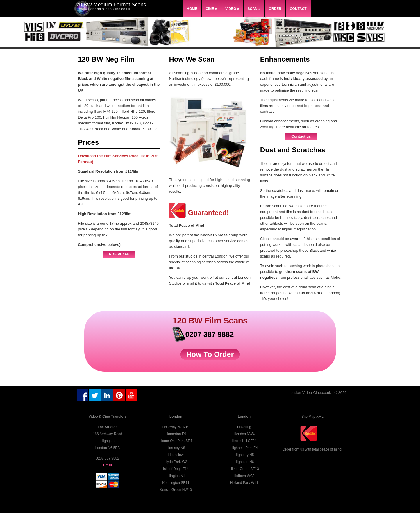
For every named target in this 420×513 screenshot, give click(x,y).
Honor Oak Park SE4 (176, 441)
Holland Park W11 (244, 483)
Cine (211, 9)
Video (232, 9)
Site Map (308, 417)
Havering (244, 427)
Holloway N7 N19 (176, 427)
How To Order (210, 354)
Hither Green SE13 (244, 469)
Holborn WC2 (244, 476)
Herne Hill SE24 (244, 441)
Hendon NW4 (244, 434)
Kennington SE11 (176, 483)
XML (320, 417)
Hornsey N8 (176, 448)
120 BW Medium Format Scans (110, 5)
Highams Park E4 (244, 448)
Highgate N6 (244, 462)
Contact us (301, 136)
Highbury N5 (244, 455)
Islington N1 (176, 476)
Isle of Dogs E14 (176, 469)
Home (192, 9)
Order (275, 9)
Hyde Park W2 (176, 462)
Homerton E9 (176, 434)
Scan (254, 9)
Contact (298, 9)
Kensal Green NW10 (176, 490)
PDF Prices (119, 254)
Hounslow (176, 455)
